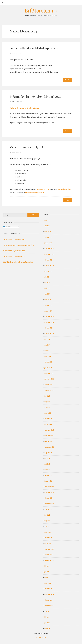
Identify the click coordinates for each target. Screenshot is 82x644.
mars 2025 (48, 300)
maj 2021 (47, 521)
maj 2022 (47, 464)
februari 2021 (48, 538)
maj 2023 (47, 402)
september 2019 (49, 606)
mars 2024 (48, 356)
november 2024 (49, 322)
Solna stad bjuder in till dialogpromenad (35, 48)
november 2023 (49, 379)
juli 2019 (47, 617)
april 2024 (47, 351)
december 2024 (49, 317)
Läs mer (68, 80)
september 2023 (49, 390)
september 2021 (49, 504)
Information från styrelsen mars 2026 (14, 256)
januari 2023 (48, 424)
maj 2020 (47, 577)
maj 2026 (47, 220)
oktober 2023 (48, 385)
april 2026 (47, 226)
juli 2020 (47, 566)
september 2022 (49, 447)
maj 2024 (47, 345)
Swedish (7, 227)
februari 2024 (48, 362)
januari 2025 (48, 311)
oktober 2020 (48, 555)
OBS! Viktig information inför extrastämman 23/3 (18, 262)
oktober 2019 (48, 600)
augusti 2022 (48, 453)
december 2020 (49, 549)
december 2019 (49, 594)
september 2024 (49, 334)
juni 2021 (47, 515)
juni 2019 (47, 623)
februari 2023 (48, 419)
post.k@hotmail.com (43, 189)
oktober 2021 (48, 498)
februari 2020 (48, 589)
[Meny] (3, 3)
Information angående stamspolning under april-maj (19, 245)
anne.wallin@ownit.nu (64, 189)
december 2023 (49, 373)
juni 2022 (47, 458)
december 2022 (49, 430)
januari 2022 (48, 481)
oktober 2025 (48, 260)
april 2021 (47, 526)
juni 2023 (47, 396)
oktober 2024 (48, 328)
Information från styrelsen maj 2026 (14, 239)
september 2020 (49, 560)
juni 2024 (47, 339)
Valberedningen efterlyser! (26, 147)
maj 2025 (47, 288)
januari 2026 (48, 243)
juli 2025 (47, 277)
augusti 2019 (48, 611)
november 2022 (49, 436)
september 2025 (49, 266)
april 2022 (47, 470)
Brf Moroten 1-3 (41, 10)
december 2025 (49, 249)
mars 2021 (48, 532)
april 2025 (47, 294)
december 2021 (49, 487)
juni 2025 (47, 283)
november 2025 (49, 254)
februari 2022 (48, 475)
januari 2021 (48, 543)
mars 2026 (48, 232)
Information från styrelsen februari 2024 (35, 96)
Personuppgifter (41, 637)
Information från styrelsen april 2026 (14, 251)
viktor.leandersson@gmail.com (35, 192)
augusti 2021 (48, 509)
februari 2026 (48, 237)
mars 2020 (48, 583)
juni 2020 (47, 572)
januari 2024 (48, 368)
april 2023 (47, 407)
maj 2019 (47, 628)
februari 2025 (48, 305)
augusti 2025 (48, 271)
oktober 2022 (48, 441)
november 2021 (49, 492)
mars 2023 (48, 413)
